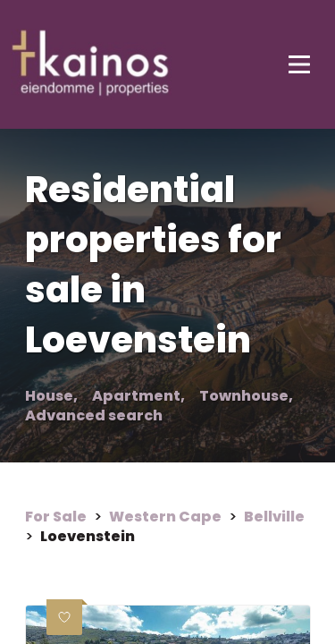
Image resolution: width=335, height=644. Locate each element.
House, (51, 396)
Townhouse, (246, 396)
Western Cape (165, 517)
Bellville (274, 517)
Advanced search (94, 416)
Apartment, (138, 396)
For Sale (56, 517)
